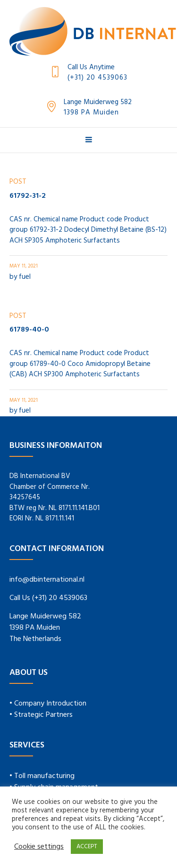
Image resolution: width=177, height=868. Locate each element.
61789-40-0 (29, 330)
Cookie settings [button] (39, 847)
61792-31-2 (28, 196)
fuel (25, 277)
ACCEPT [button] (87, 847)
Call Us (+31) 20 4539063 (48, 598)
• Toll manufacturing (42, 776)
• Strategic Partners (41, 715)
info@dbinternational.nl (47, 580)
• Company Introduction (48, 704)
